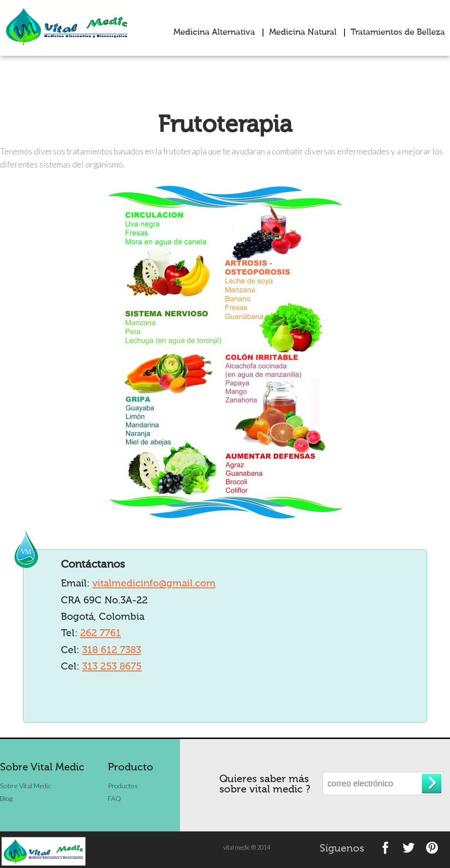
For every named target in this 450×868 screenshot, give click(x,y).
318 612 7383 (112, 651)
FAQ (114, 798)
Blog (6, 798)
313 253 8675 (112, 667)
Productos (123, 786)
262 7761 (101, 634)
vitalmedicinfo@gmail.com (154, 584)
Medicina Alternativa (214, 33)
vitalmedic (71, 26)
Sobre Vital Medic (26, 786)
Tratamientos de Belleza (398, 33)
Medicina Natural (303, 33)
